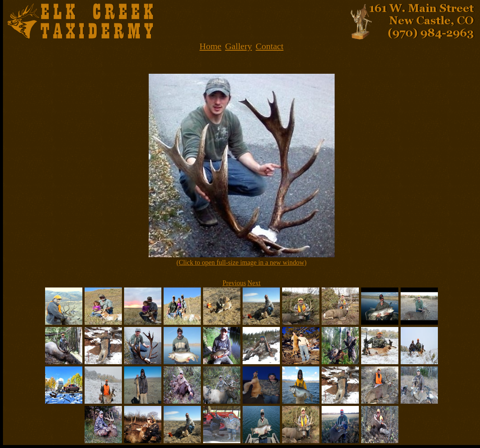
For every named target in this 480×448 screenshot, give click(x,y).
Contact (270, 46)
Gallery (239, 46)
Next (254, 283)
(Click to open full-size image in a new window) (242, 263)
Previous (234, 283)
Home (210, 46)
